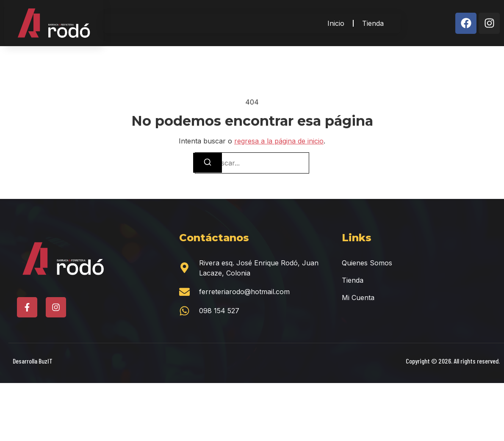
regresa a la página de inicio (279, 141)
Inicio (336, 23)
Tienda (373, 23)
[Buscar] (208, 163)
